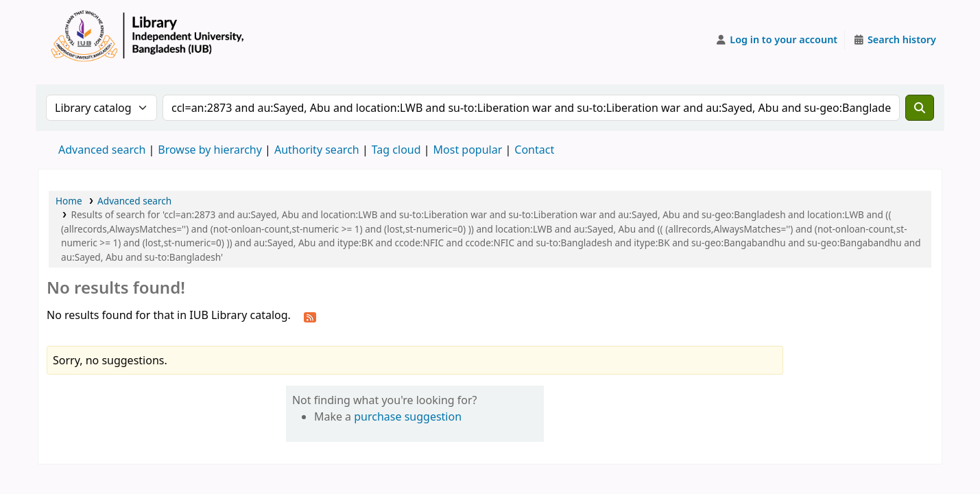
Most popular (468, 150)
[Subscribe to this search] (310, 316)
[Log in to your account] (777, 40)
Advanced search (102, 150)
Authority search (317, 150)
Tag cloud (396, 150)
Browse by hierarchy (210, 150)
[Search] (920, 108)
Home (69, 201)
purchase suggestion (408, 416)
